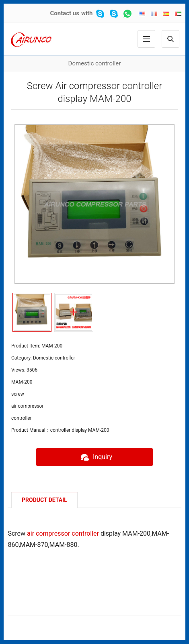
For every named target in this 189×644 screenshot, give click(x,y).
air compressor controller (63, 533)
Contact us (65, 13)
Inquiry (94, 457)
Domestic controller (95, 63)
